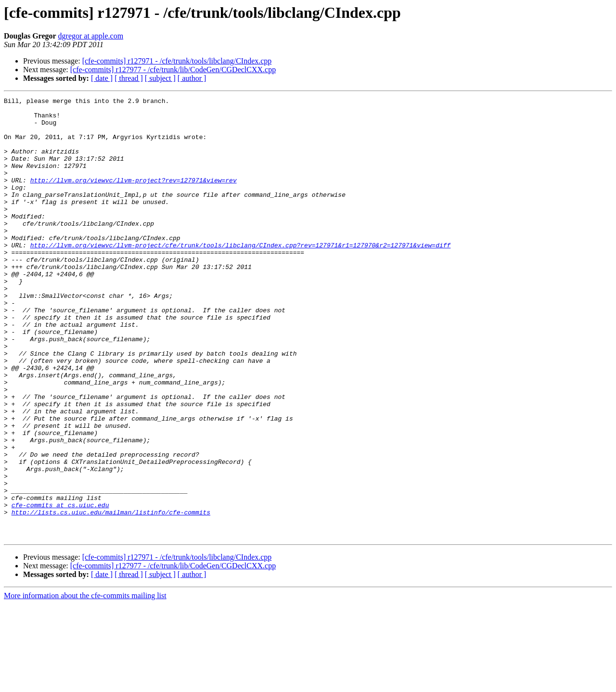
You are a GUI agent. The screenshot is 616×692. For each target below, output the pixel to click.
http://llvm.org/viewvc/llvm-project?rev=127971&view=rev (134, 197)
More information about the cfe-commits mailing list (85, 684)
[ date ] (102, 78)
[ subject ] (160, 78)
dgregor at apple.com (91, 36)
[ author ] (192, 78)
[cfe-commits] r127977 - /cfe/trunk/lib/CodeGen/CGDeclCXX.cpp (173, 70)
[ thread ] (129, 78)
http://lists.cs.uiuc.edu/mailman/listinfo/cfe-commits (111, 596)
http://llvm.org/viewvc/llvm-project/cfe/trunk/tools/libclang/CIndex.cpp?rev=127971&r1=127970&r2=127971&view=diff (241, 275)
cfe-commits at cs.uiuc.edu (60, 587)
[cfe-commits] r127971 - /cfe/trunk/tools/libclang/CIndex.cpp (177, 61)
